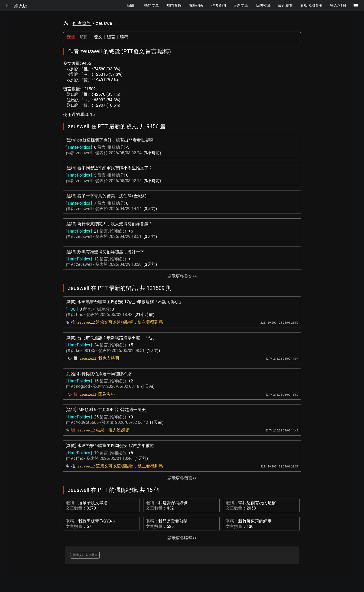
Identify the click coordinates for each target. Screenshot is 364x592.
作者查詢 (82, 23)
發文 (98, 37)
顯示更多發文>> (182, 276)
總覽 (71, 37)
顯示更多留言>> (182, 478)
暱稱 (124, 37)
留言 (111, 37)
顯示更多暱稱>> (182, 538)
